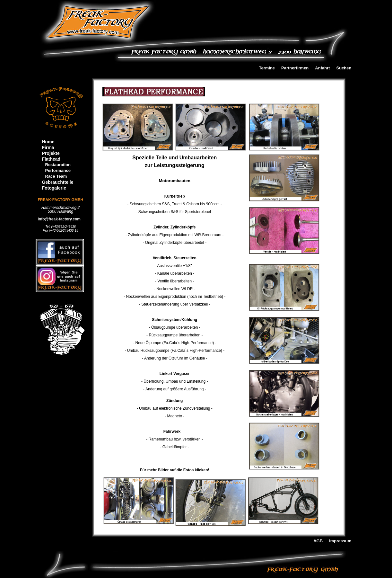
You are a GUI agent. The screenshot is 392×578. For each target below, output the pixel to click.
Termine (267, 68)
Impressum (340, 541)
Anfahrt (322, 68)
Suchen (344, 68)
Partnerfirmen (295, 68)
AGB (318, 541)
